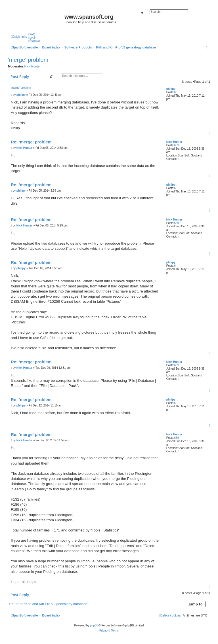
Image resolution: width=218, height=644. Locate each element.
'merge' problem (28, 60)
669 (177, 145)
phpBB (94, 625)
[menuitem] (32, 34)
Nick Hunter (32, 66)
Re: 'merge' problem (31, 142)
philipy (171, 89)
